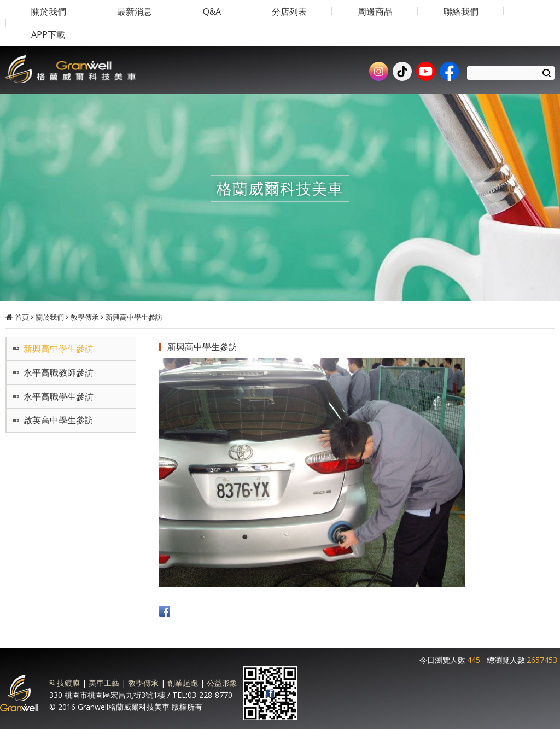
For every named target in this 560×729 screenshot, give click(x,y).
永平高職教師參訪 (59, 372)
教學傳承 (85, 317)
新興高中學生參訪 (134, 317)
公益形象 (222, 683)
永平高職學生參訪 (59, 396)
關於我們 (50, 317)
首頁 (22, 317)
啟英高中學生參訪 (59, 420)
